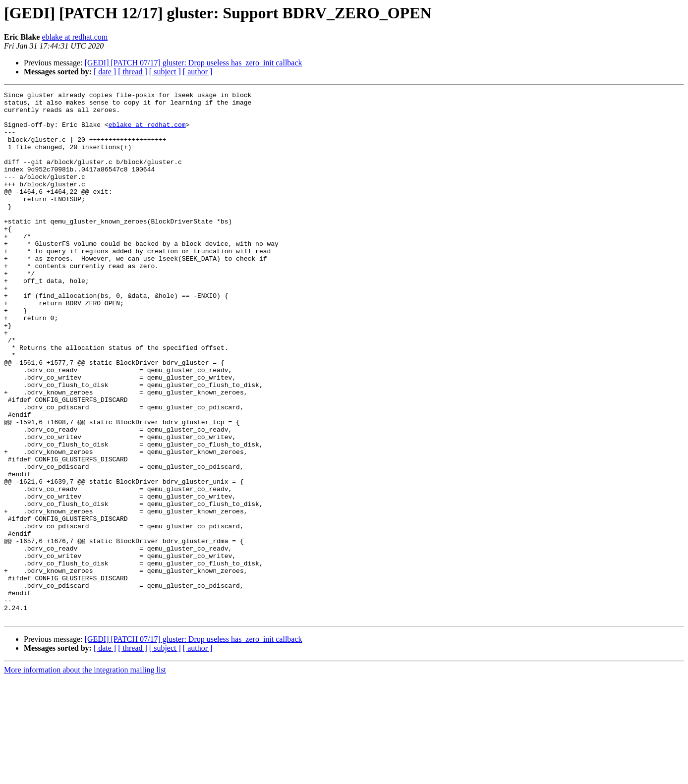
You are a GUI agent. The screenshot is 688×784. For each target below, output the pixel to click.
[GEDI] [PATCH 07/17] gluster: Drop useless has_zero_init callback (194, 63)
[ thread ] (133, 72)
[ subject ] (165, 72)
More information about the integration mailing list (85, 775)
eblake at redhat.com (75, 37)
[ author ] (198, 72)
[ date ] (105, 72)
